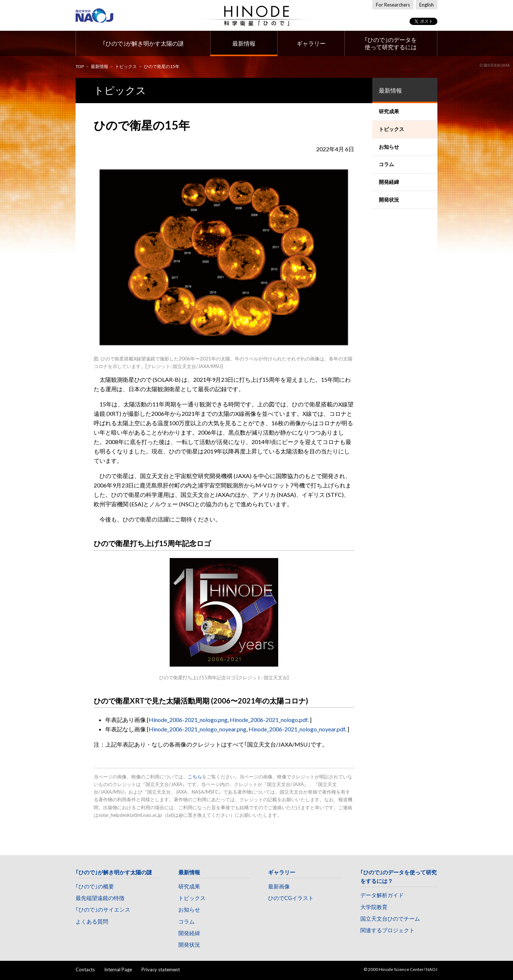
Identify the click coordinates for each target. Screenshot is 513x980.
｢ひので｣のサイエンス (103, 909)
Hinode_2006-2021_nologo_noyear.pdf (297, 729)
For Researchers (393, 5)
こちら (195, 777)
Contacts (85, 970)
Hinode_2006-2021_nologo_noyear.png (198, 729)
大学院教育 (374, 907)
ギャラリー (311, 43)
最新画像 (279, 886)
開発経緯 (189, 933)
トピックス (126, 66)
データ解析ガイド (382, 895)
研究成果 (189, 886)
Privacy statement (161, 970)
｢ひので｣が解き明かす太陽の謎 (143, 43)
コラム (186, 921)
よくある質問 (92, 921)
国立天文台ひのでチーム (390, 918)
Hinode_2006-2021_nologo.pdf (269, 720)
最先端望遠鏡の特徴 (100, 898)
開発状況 (189, 945)
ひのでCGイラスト (291, 898)
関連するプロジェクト (387, 930)
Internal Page (118, 970)
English (427, 5)
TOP (80, 66)
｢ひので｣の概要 (95, 886)
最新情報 (244, 43)
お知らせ (189, 909)
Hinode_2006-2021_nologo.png (188, 720)
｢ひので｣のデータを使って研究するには (391, 43)
